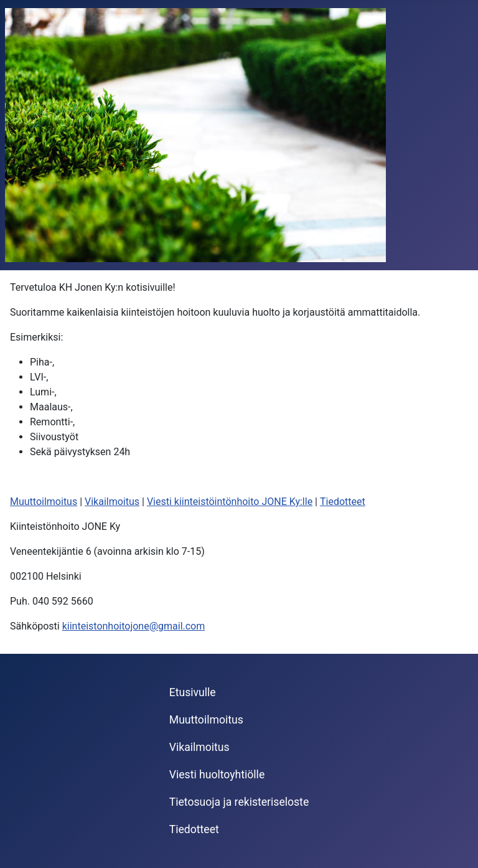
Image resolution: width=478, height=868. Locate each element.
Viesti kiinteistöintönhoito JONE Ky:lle (230, 502)
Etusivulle (193, 692)
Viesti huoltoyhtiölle (217, 775)
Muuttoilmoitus (44, 502)
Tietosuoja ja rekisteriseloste (239, 802)
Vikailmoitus (112, 502)
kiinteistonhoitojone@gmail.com (134, 626)
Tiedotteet (343, 502)
